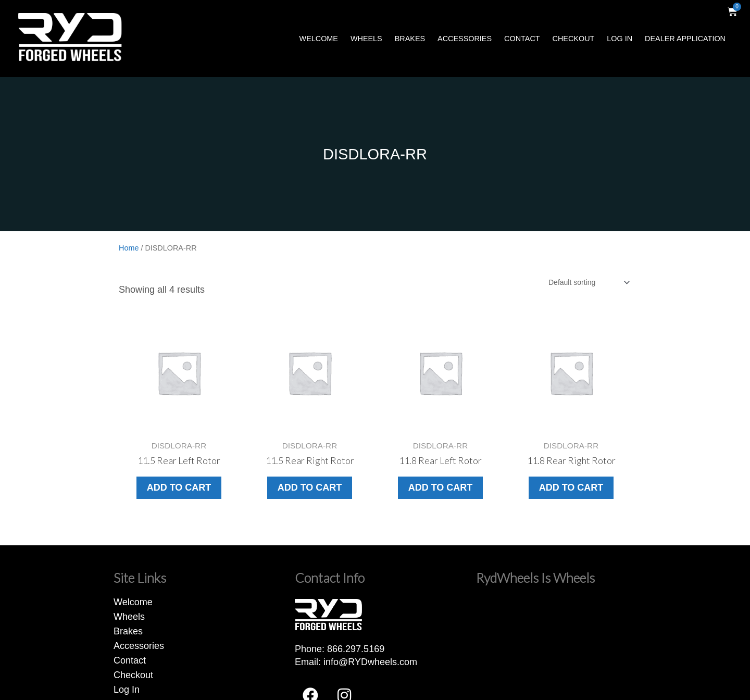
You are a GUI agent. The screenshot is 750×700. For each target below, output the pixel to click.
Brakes (410, 39)
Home (129, 248)
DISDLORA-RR (375, 154)
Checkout (574, 39)
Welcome (319, 39)
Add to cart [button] (179, 488)
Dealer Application (685, 39)
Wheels (366, 39)
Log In (620, 39)
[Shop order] (589, 282)
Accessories (465, 39)
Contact (522, 39)
